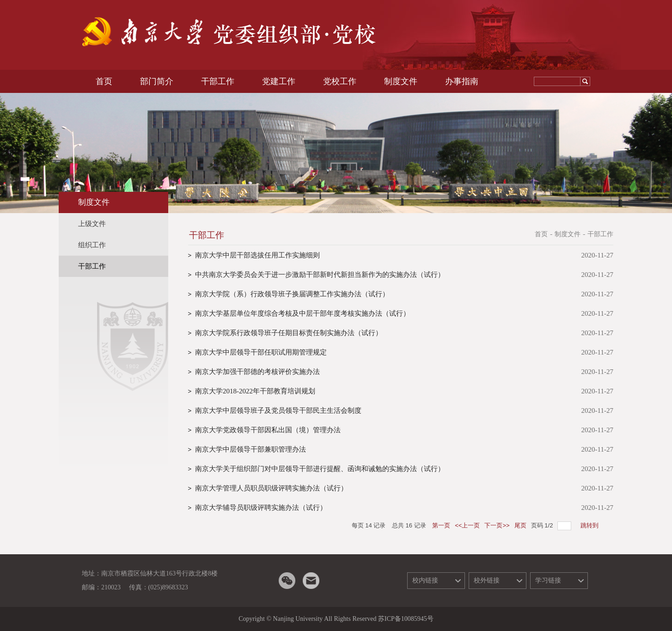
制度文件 (568, 234)
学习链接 (548, 580)
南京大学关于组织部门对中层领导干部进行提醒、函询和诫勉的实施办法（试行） (320, 469)
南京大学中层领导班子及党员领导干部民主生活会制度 (278, 410)
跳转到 (590, 525)
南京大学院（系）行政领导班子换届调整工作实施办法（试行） (292, 294)
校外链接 (487, 580)
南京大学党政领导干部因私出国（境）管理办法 (268, 430)
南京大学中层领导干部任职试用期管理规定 (261, 352)
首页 (541, 234)
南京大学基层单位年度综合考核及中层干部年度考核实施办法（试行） (302, 313)
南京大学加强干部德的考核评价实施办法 (257, 372)
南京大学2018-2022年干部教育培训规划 (255, 391)
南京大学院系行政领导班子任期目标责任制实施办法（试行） (289, 333)
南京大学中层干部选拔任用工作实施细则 (257, 255)
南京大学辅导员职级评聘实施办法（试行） (261, 508)
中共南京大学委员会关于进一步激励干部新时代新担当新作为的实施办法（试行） (320, 275)
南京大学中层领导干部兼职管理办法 (250, 449)
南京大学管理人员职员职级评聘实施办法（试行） (271, 488)
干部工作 (600, 234)
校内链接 (425, 580)
